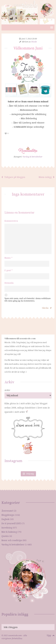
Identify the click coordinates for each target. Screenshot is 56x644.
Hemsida (9, 283)
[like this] (6, 133)
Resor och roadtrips (12, 540)
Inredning (7, 528)
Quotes (5, 536)
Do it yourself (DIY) (11, 523)
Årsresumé (7, 511)
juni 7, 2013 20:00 (29, 39)
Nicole (34, 42)
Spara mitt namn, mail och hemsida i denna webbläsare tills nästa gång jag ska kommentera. (28, 300)
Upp (51, 635)
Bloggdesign (8, 515)
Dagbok (5, 519)
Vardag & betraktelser (32, 157)
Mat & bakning (9, 532)
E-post (9, 270)
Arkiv (7, 390)
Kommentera (11, 221)
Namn (8, 258)
